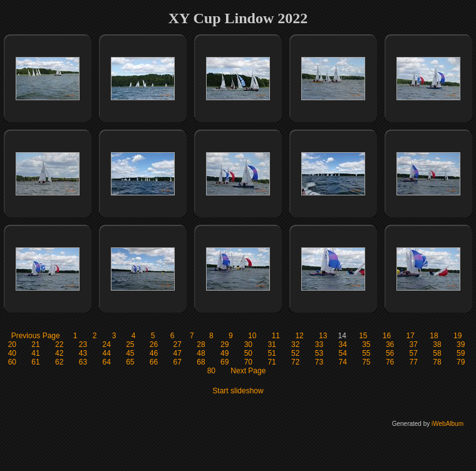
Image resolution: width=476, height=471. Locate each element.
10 (252, 336)
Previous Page (36, 336)
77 (414, 362)
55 (366, 353)
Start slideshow (238, 391)
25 (130, 344)
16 (387, 336)
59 (461, 353)
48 (201, 353)
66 (154, 362)
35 (366, 344)
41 (35, 353)
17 (411, 336)
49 (225, 353)
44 (106, 353)
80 (211, 371)
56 (390, 353)
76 (390, 362)
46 (154, 353)
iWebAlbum (448, 424)
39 (461, 344)
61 (35, 362)
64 (106, 362)
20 (12, 344)
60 (12, 362)
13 (323, 336)
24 (106, 344)
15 (363, 336)
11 (276, 336)
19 (458, 336)
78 (437, 362)
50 (248, 353)
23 (83, 344)
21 (35, 344)
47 (178, 353)
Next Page (248, 371)
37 (414, 344)
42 (59, 353)
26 (154, 344)
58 (437, 353)
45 (130, 353)
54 (342, 353)
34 (342, 344)
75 (366, 362)
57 (414, 353)
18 (434, 336)
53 (319, 353)
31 (272, 344)
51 (272, 353)
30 (248, 344)
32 (295, 344)
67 (178, 362)
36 (390, 344)
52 (295, 353)
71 (272, 362)
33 (319, 344)
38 (437, 344)
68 (201, 362)
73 (319, 362)
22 (59, 344)
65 (130, 362)
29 (225, 344)
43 (83, 353)
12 (299, 336)
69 (225, 362)
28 (201, 344)
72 (295, 362)
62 (59, 362)
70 (248, 362)
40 (12, 353)
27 (178, 344)
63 (83, 362)
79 (461, 362)
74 (342, 362)
